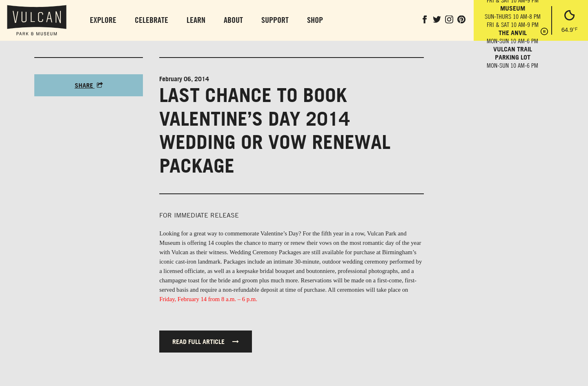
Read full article (206, 342)
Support (275, 20)
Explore (103, 20)
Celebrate (151, 20)
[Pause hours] (544, 32)
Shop (315, 20)
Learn (196, 20)
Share (89, 85)
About (233, 20)
